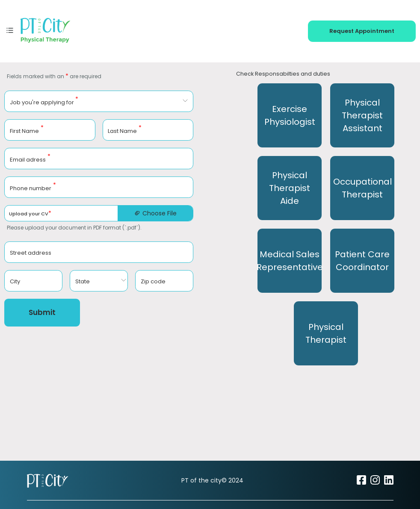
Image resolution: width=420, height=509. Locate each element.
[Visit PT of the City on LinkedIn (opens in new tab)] (389, 483)
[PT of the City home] (45, 30)
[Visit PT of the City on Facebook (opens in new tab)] (361, 483)
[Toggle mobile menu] (10, 30)
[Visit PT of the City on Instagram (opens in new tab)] (375, 483)
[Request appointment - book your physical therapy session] (362, 30)
